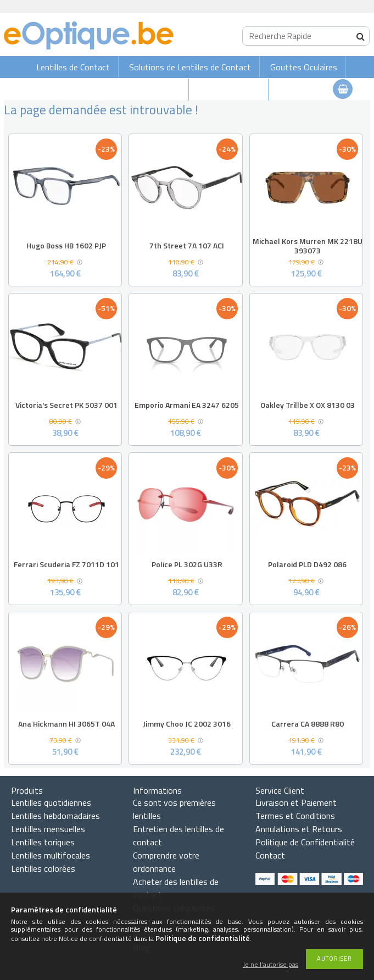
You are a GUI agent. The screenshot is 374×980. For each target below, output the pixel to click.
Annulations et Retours (299, 829)
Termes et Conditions (295, 816)
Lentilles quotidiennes (51, 802)
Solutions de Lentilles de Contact (190, 67)
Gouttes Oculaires (304, 67)
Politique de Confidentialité (305, 842)
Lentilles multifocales (51, 855)
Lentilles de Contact (73, 67)
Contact (270, 855)
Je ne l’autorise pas (270, 965)
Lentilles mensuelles (48, 829)
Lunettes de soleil (147, 90)
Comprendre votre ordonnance (166, 862)
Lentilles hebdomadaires (55, 816)
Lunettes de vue (230, 90)
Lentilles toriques (43, 842)
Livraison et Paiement (296, 802)
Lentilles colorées (43, 868)
